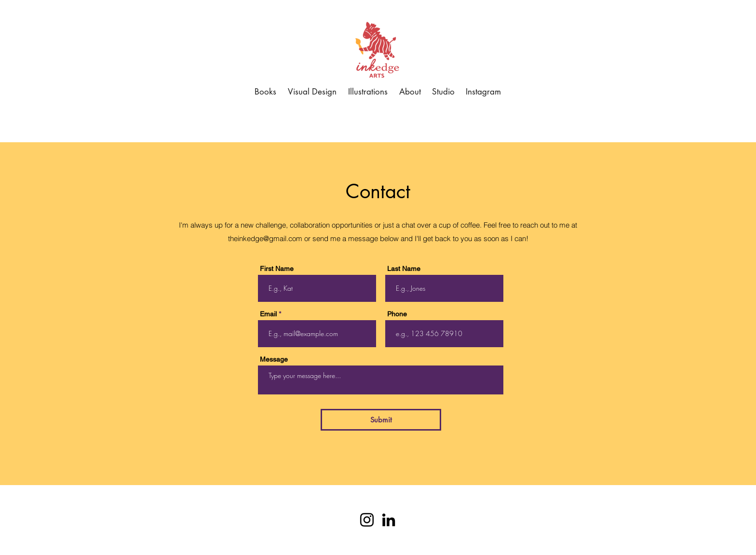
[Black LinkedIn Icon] (389, 520)
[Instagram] (367, 520)
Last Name (404, 269)
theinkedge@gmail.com (265, 238)
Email (268, 314)
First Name (277, 269)
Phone (397, 314)
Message (274, 359)
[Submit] (381, 420)
